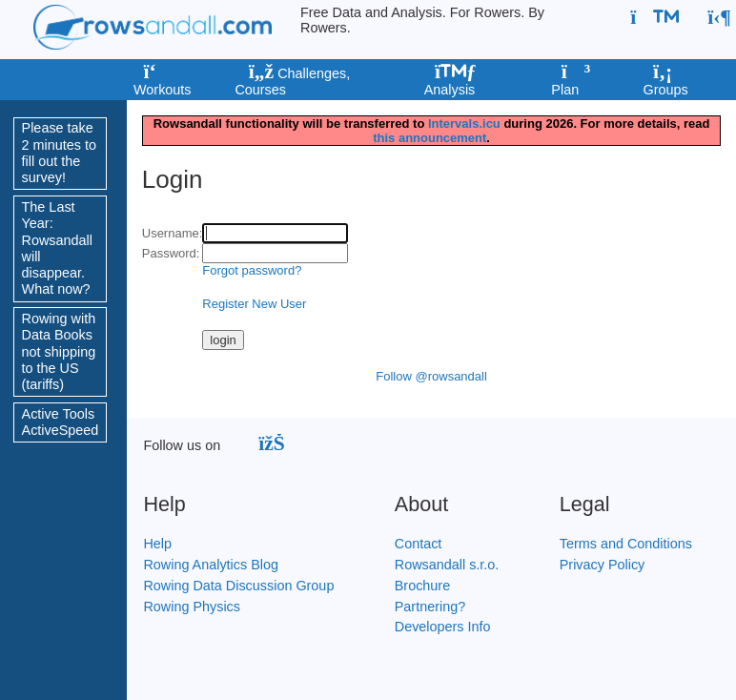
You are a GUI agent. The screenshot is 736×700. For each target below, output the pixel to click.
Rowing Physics (192, 607)
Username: (173, 233)
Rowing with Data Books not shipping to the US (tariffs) (59, 351)
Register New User (254, 304)
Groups (664, 82)
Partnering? (430, 607)
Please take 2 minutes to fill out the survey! (59, 153)
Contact (419, 544)
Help (157, 544)
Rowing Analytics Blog (211, 565)
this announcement (429, 138)
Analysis (449, 82)
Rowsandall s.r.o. (447, 565)
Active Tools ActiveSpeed (61, 422)
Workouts (161, 82)
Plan (569, 82)
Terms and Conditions (626, 544)
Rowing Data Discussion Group (238, 586)
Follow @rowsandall (431, 376)
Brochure (422, 586)
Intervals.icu (464, 124)
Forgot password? (252, 270)
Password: (171, 253)
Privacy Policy (603, 565)
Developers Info (443, 627)
